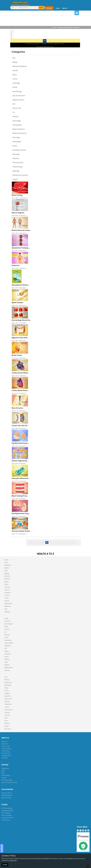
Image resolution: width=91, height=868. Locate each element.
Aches (7, 560)
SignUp (65, 8)
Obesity (7, 670)
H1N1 (6, 637)
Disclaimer (5, 758)
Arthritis (7, 576)
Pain (6, 677)
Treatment (8, 704)
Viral (6, 718)
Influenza (8, 654)
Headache (8, 640)
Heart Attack (9, 643)
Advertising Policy (7, 795)
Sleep (6, 688)
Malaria (7, 665)
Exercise (7, 621)
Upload (49, 8)
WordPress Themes (7, 818)
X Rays (7, 726)
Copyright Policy (6, 755)
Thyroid (7, 702)
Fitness (7, 629)
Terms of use (5, 746)
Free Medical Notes (7, 811)
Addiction (8, 565)
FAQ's (3, 773)
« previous (39, 542)
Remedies (8, 685)
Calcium (7, 587)
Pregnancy (8, 682)
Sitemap (4, 778)
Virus (6, 721)
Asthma (7, 579)
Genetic (7, 635)
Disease (7, 612)
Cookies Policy (9, 856)
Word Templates (7, 815)
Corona (7, 595)
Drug (6, 618)
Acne (6, 562)
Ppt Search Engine (7, 780)
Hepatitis (8, 646)
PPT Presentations (7, 808)
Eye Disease (9, 624)
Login (58, 8)
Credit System (6, 820)
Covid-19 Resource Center (10, 782)
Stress (7, 691)
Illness (7, 651)
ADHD (7, 568)
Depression (8, 603)
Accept (5, 865)
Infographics (5, 768)
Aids (6, 571)
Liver (6, 662)
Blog (3, 771)
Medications (9, 668)
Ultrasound (8, 710)
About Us (4, 741)
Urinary (7, 712)
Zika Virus (8, 729)
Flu (5, 632)
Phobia (7, 680)
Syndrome (8, 699)
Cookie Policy (5, 751)
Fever (6, 627)
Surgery (7, 693)
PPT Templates (6, 813)
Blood (6, 582)
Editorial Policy (6, 753)
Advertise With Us (7, 793)
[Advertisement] (45, 21)
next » (67, 542)
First (31, 542)
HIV (6, 648)
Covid (6, 598)
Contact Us (5, 744)
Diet (6, 609)
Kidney (7, 659)
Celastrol (8, 593)
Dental (7, 601)
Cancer (7, 590)
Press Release (6, 775)
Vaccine (7, 715)
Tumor (7, 707)
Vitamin (7, 723)
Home (54, 27)
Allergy (7, 573)
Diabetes (8, 606)
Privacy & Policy (6, 748)
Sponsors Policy (6, 798)
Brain (6, 584)
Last (74, 542)
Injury (6, 657)
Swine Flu (8, 696)
